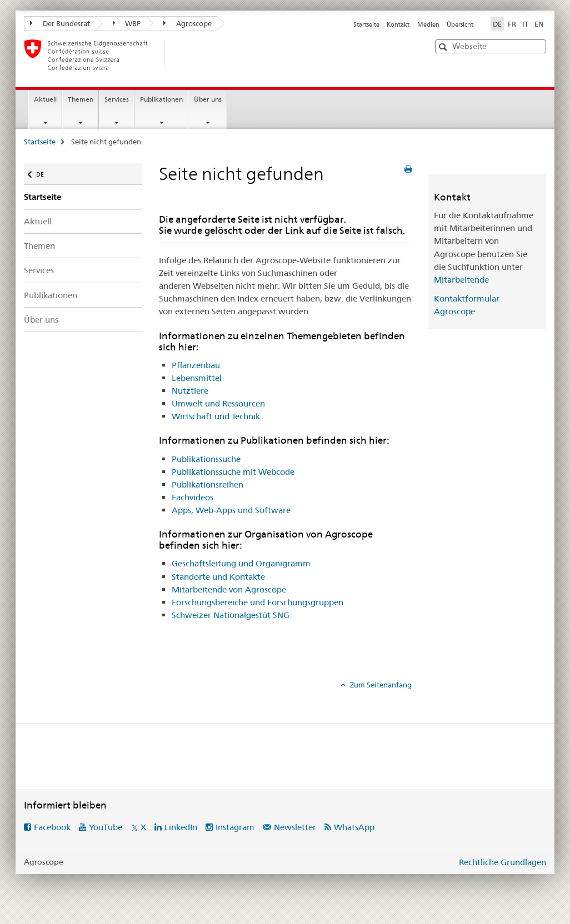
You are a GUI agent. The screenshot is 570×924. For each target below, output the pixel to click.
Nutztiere (190, 391)
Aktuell (45, 99)
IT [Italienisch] (525, 24)
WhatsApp (354, 827)
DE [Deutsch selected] (497, 24)
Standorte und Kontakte (218, 577)
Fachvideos (192, 497)
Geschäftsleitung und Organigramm (241, 563)
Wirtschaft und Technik (216, 416)
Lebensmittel (197, 378)
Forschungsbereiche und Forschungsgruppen (257, 602)
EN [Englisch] (539, 24)
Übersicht (460, 24)
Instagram (235, 827)
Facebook (52, 827)
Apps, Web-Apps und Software (231, 510)
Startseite (366, 24)
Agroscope (187, 23)
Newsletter (295, 827)
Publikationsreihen (207, 484)
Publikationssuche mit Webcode (233, 472)
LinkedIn (181, 827)
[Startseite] (182, 55)
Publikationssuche (206, 459)
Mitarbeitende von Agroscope (229, 589)
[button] (444, 47)
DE (45, 172)
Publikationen (161, 99)
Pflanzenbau (196, 365)
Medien (428, 24)
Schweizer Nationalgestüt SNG (231, 615)
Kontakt (398, 24)
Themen (81, 99)
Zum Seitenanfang (380, 685)
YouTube (106, 827)
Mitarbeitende (461, 280)
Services (117, 99)
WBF (127, 23)
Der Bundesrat (60, 23)
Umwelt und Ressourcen (218, 403)
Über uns (208, 99)
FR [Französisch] (512, 24)
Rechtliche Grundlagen (502, 862)
